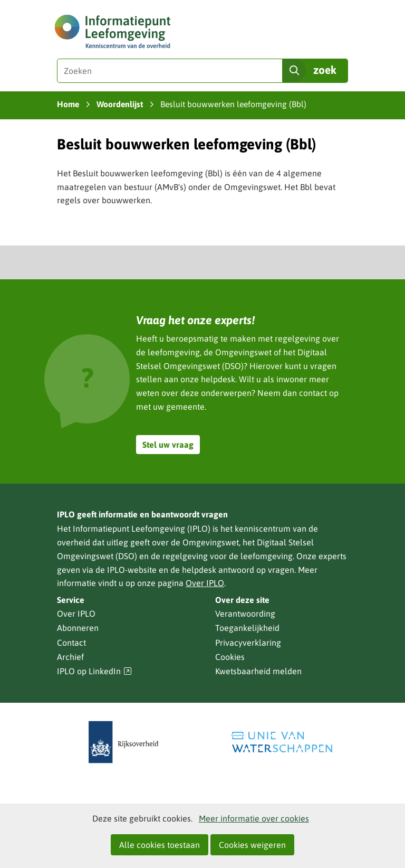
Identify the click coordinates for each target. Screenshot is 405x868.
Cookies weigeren (252, 845)
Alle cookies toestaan (160, 845)
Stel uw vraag (168, 445)
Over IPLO (205, 583)
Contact (71, 643)
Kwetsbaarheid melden (258, 671)
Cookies (230, 657)
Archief (70, 657)
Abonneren (78, 628)
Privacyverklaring (248, 643)
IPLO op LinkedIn (94, 671)
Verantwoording (245, 614)
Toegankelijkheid (247, 628)
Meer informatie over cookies (254, 818)
